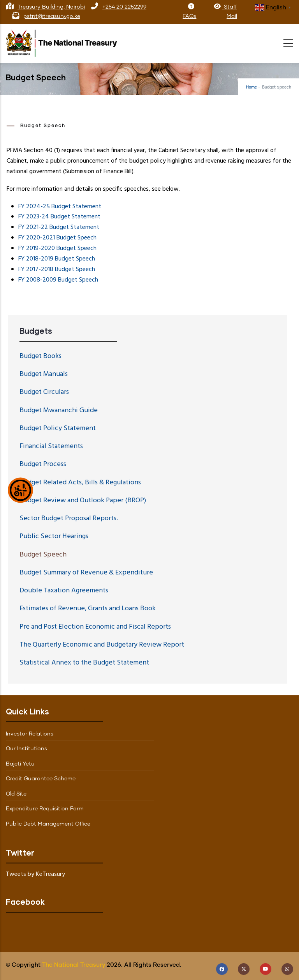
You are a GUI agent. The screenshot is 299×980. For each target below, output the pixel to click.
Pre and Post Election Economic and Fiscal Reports (95, 627)
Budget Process (43, 464)
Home (252, 87)
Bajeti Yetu (20, 764)
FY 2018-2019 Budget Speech (57, 259)
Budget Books (40, 356)
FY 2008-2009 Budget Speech (58, 280)
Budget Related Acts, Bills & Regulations (80, 483)
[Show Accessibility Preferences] (20, 490)
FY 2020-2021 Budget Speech (57, 238)
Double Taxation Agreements (64, 591)
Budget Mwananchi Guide (59, 410)
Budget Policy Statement (58, 428)
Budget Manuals (44, 374)
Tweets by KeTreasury (35, 874)
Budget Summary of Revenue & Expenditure (86, 573)
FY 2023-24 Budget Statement (59, 217)
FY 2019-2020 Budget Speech (57, 248)
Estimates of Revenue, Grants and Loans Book (88, 609)
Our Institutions (26, 749)
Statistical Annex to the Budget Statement (84, 663)
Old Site (16, 794)
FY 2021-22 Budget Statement (59, 227)
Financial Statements (51, 446)
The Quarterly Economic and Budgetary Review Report (102, 645)
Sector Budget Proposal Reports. (69, 518)
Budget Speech (43, 555)
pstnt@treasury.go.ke (52, 16)
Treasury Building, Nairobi (51, 7)
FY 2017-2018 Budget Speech (57, 269)
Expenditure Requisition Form (45, 809)
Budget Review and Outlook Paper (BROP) (83, 501)
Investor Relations (30, 734)
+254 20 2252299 (124, 7)
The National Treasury (74, 965)
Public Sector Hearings (54, 536)
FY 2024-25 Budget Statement (60, 207)
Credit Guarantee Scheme (41, 779)
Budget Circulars (44, 392)
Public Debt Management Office (48, 824)
